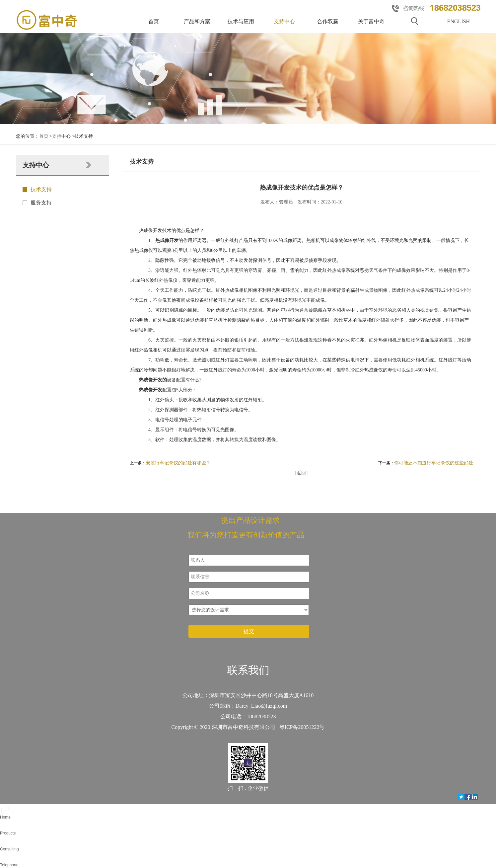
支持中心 (284, 21)
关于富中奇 (371, 21)
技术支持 (41, 189)
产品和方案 (197, 21)
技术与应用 (241, 21)
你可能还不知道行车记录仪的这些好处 (434, 463)
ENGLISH (459, 21)
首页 (154, 21)
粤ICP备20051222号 (302, 727)
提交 (249, 631)
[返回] (301, 473)
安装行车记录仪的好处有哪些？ (178, 463)
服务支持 (41, 203)
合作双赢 (328, 21)
